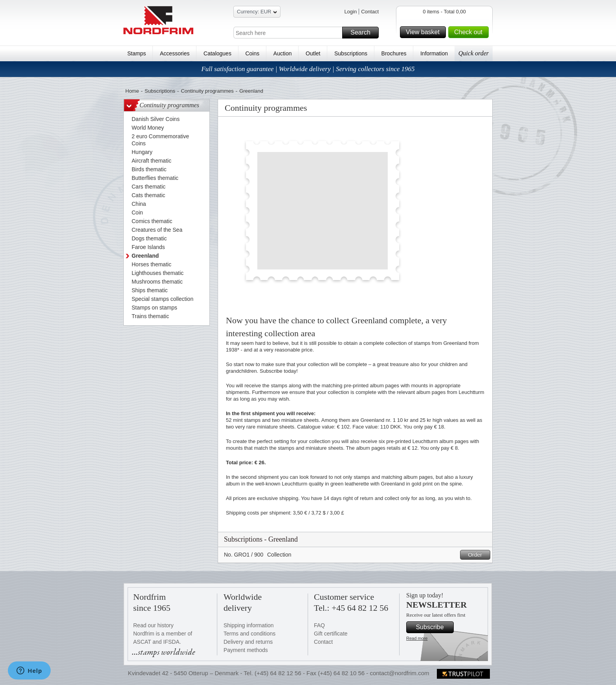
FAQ (319, 625)
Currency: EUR (257, 13)
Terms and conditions (249, 634)
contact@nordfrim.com (399, 673)
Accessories (175, 53)
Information (434, 53)
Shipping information (249, 625)
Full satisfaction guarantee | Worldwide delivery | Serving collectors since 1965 (308, 69)
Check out (470, 32)
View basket (425, 32)
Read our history (153, 625)
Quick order (474, 53)
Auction (283, 53)
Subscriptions (351, 53)
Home (132, 91)
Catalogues (217, 53)
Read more (417, 638)
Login (350, 12)
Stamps (137, 53)
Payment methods (246, 650)
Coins (252, 53)
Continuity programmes (207, 91)
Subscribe (434, 627)
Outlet (313, 53)
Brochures (394, 53)
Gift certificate (331, 634)
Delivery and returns (248, 642)
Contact (370, 12)
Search (363, 33)
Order (478, 555)
